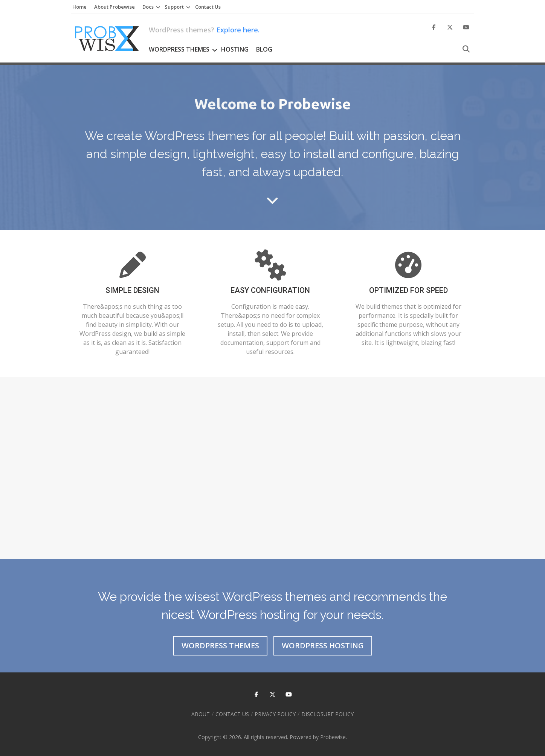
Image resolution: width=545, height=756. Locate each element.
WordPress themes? (204, 30)
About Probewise (114, 7)
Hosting (235, 49)
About (201, 714)
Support (174, 7)
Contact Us (208, 7)
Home (79, 7)
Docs (148, 7)
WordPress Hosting (323, 645)
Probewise (333, 737)
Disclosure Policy (327, 714)
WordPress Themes (179, 49)
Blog (264, 49)
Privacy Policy (275, 714)
